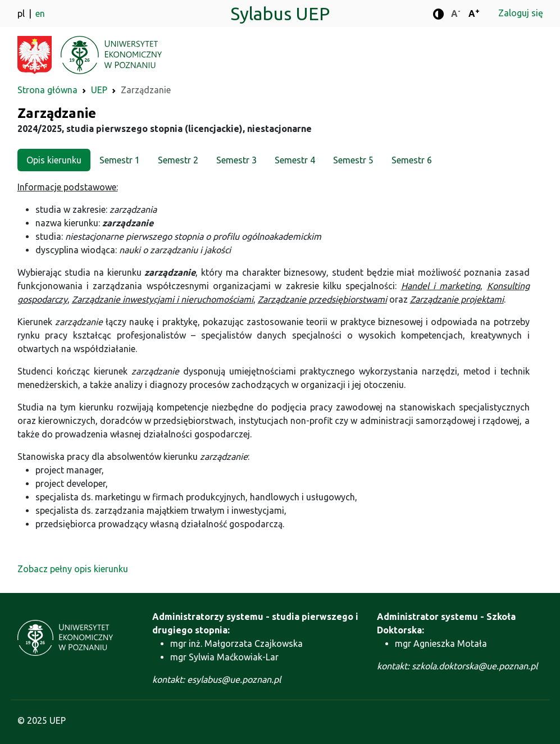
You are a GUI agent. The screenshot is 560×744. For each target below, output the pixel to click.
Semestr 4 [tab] (295, 160)
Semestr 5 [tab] (353, 160)
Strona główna (47, 90)
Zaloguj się (521, 13)
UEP (99, 90)
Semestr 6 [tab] (412, 160)
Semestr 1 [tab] (120, 160)
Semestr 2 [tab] (178, 160)
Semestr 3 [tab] (236, 160)
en (40, 13)
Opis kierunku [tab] (54, 160)
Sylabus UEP (280, 13)
